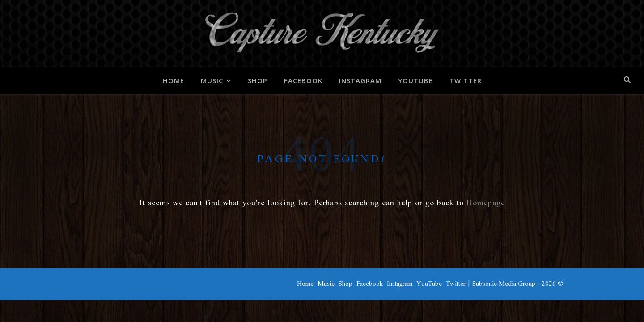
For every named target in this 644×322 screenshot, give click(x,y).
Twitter (466, 80)
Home (174, 80)
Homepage (486, 203)
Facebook (303, 80)
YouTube (415, 80)
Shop (258, 80)
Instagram (360, 80)
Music (212, 80)
